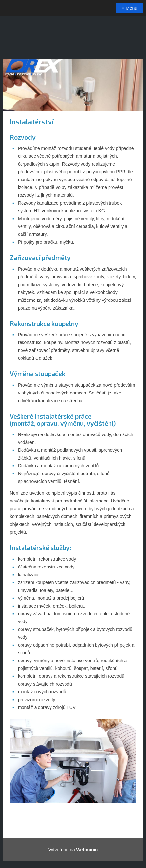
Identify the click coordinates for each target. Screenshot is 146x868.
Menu (129, 8)
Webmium (87, 850)
